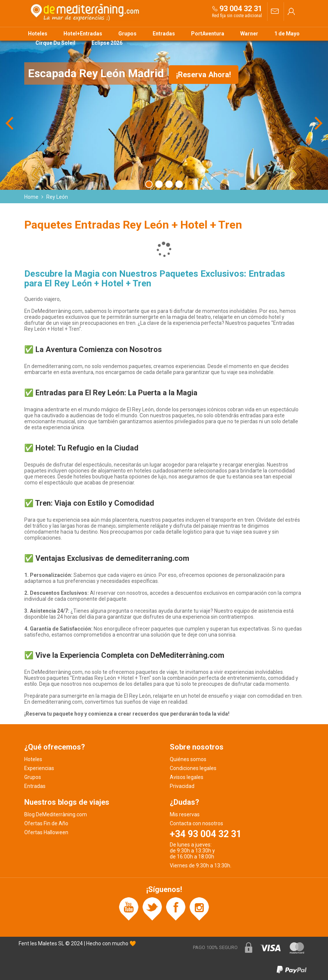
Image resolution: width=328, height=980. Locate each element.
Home (31, 197)
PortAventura (208, 34)
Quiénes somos (188, 759)
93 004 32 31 (241, 9)
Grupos (127, 34)
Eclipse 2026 (107, 43)
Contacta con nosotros (196, 823)
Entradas (164, 34)
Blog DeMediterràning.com (56, 814)
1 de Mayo (287, 34)
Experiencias (39, 768)
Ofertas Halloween (46, 832)
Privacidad (182, 786)
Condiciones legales (193, 768)
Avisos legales (187, 777)
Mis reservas (185, 814)
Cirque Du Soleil (55, 43)
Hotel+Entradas (83, 34)
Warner (249, 34)
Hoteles (38, 34)
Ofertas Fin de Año (46, 823)
